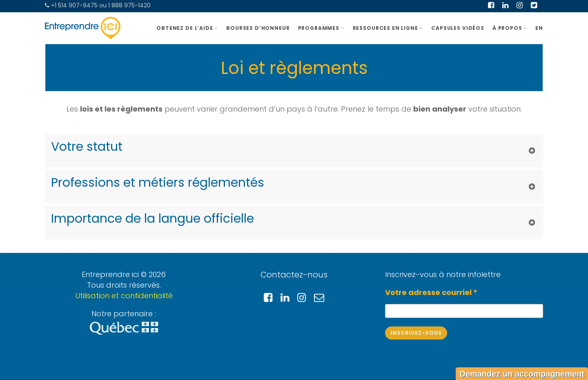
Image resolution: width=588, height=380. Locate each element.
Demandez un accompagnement (522, 374)
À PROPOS (510, 28)
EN (539, 28)
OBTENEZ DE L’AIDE (187, 28)
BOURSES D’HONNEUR (258, 28)
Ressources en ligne (388, 28)
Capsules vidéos (458, 28)
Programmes (321, 28)
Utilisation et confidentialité (124, 296)
